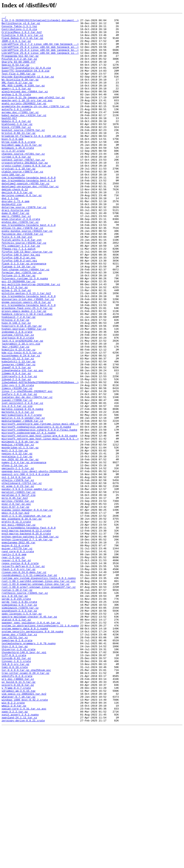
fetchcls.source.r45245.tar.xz (24, 288)
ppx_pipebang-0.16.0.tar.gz (22, 620)
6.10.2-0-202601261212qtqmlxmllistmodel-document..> (40, 21)
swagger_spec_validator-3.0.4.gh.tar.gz (31, 744)
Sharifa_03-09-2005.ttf (19, 71)
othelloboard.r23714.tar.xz (22, 577)
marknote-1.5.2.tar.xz (18, 491)
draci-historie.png (15, 249)
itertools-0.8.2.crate (18, 402)
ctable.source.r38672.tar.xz (22, 203)
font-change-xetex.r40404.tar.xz (25, 320)
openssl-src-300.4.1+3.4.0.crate (25, 566)
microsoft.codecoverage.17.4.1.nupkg (29, 516)
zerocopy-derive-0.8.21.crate (23, 862)
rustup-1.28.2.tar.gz (17, 705)
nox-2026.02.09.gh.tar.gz (20, 548)
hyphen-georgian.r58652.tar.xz (24, 392)
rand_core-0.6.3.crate (18, 659)
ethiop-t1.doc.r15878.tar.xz (22, 271)
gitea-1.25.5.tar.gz (16, 345)
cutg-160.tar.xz (13, 207)
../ (4, 18)
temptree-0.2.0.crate (17, 766)
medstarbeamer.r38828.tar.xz (22, 502)
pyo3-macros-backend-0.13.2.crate (26, 634)
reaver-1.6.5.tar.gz (16, 669)
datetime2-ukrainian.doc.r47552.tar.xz (30, 221)
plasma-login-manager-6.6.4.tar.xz (27, 609)
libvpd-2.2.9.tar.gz (16, 452)
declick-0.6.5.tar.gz (17, 228)
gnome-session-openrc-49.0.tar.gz (26, 360)
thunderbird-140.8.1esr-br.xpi (24, 780)
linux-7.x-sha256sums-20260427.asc (27, 466)
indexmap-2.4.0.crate (17, 395)
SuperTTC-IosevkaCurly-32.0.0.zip (26, 78)
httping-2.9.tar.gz (15, 381)
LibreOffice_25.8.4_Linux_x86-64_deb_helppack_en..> (40, 53)
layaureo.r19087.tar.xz (19, 434)
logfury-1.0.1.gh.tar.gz (19, 470)
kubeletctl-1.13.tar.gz (19, 431)
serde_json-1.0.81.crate (19, 719)
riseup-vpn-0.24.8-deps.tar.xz (24, 684)
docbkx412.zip (12, 242)
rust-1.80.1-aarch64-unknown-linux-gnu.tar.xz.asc (39, 694)
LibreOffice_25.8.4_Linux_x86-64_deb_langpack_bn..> (40, 57)
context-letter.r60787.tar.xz (23, 189)
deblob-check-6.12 (15, 224)
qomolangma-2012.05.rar (19, 648)
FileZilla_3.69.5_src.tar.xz (22, 39)
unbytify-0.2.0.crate (17, 808)
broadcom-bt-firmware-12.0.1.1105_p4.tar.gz (34, 160)
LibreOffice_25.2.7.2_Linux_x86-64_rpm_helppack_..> (40, 50)
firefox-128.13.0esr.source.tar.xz (27, 299)
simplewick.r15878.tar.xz (20, 726)
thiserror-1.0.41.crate (19, 776)
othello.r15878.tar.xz (18, 573)
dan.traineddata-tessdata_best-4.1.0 (29, 214)
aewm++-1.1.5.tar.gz (16, 103)
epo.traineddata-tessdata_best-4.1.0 (29, 267)
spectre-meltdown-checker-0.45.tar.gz (29, 737)
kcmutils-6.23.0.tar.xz (19, 417)
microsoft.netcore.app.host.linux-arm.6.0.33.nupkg (39, 520)
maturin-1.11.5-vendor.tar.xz (23, 498)
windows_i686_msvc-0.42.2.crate (25, 837)
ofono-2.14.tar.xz (15, 555)
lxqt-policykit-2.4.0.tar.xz (22, 481)
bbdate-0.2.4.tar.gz (16, 142)
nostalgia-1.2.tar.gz (17, 545)
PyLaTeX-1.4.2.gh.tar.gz (19, 68)
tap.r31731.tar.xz (15, 762)
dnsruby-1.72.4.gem (15, 239)
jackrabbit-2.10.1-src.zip (21, 409)
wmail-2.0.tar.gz (14, 844)
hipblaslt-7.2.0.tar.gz (19, 377)
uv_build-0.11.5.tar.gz (19, 815)
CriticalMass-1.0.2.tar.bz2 (22, 36)
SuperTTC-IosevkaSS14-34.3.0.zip (25, 82)
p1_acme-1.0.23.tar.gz (18, 580)
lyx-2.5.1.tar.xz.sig (17, 484)
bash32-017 (9, 139)
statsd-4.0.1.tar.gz (16, 741)
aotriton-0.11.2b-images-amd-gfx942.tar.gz (33, 114)
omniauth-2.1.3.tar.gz (18, 559)
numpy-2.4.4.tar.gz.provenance (24, 552)
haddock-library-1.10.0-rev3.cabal (27, 374)
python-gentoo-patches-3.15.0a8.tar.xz (30, 641)
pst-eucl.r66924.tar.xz (19, 627)
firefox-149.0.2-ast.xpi (19, 310)
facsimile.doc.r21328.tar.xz (22, 278)
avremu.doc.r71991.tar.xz (20, 132)
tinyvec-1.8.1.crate (16, 790)
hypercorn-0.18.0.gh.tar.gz (22, 388)
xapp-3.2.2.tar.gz (15, 851)
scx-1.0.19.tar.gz (15, 712)
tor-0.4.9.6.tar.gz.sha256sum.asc (26, 801)
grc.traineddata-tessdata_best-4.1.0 (29, 363)
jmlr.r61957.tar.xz (15, 413)
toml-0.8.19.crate (15, 798)
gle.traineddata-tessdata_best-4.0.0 (29, 353)
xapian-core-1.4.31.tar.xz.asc (24, 847)
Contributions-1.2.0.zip (19, 32)
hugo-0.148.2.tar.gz (16, 385)
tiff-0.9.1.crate (14, 783)
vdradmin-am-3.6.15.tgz (19, 826)
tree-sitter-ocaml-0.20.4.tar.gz (25, 805)
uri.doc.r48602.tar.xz (18, 812)
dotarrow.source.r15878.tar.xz (24, 246)
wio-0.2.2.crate (13, 840)
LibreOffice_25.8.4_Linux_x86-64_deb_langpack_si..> (40, 61)
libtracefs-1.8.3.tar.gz (19, 449)
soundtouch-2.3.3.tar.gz (19, 730)
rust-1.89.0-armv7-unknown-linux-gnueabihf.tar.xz (39, 701)
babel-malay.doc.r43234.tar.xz (24, 135)
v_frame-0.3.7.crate (16, 823)
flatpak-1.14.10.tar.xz (19, 317)
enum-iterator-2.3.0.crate (21, 260)
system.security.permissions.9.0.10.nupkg (32, 755)
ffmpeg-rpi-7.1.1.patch (19, 296)
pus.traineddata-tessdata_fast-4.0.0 (29, 630)
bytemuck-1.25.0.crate (18, 174)
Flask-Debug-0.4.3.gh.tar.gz (22, 43)
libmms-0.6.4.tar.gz (16, 445)
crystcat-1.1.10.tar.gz (19, 199)
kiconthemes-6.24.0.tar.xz (21, 424)
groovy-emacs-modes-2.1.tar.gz (24, 370)
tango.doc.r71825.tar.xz (19, 758)
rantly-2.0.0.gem (14, 662)
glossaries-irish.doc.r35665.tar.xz (28, 356)
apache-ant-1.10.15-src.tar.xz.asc (27, 118)
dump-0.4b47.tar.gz (15, 253)
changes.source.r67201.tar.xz (23, 182)
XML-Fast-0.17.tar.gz (17, 96)
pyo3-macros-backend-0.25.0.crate (26, 637)
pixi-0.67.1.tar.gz (15, 605)
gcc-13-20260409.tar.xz (19, 335)
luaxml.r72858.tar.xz (17, 477)
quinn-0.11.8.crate (15, 652)
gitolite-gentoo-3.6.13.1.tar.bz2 (26, 349)
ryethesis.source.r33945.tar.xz (25, 709)
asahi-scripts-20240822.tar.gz (24, 121)
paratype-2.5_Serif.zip (19, 591)
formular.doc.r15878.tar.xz (22, 324)
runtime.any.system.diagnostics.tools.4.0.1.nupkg (39, 691)
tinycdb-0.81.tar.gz (16, 787)
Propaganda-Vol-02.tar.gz (20, 64)
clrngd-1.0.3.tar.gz (16, 185)
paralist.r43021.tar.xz (19, 588)
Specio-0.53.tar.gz (15, 75)
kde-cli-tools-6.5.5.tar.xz (22, 420)
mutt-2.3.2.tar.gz (15, 538)
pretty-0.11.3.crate (16, 623)
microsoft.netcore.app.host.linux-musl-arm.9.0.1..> (40, 523)
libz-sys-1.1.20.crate (18, 459)
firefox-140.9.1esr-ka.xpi (21, 303)
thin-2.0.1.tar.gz (15, 773)
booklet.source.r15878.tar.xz (23, 153)
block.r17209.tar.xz (16, 150)
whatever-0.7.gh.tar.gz (19, 833)
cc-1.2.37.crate (13, 178)
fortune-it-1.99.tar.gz (19, 328)
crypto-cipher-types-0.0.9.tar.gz (26, 196)
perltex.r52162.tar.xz (18, 598)
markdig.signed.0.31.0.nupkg (22, 488)
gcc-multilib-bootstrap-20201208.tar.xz (31, 338)
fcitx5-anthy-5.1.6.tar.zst (22, 285)
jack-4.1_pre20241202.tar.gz (22, 406)
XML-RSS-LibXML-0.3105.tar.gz (23, 100)
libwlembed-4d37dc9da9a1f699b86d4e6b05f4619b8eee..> (40, 456)
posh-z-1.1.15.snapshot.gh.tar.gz (26, 616)
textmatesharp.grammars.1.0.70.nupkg (29, 769)
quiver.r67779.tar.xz (17, 655)
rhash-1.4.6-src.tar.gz (19, 680)
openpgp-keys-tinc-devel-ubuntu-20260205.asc (35, 563)
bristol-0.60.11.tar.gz (19, 157)
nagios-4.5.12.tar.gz (17, 541)
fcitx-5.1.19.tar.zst (17, 281)
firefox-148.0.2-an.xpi (19, 306)
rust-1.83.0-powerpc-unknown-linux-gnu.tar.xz (35, 698)
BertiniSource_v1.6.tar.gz (21, 25)
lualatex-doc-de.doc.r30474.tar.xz (27, 474)
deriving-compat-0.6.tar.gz (22, 231)
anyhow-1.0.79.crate (16, 110)
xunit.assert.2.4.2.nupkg (20, 855)
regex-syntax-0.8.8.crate (20, 673)
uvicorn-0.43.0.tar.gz (18, 819)
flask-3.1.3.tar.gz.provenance (24, 313)
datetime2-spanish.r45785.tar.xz (25, 217)
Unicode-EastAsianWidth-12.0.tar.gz (28, 89)
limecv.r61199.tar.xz (17, 463)
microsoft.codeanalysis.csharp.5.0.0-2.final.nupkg (39, 513)
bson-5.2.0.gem (12, 164)
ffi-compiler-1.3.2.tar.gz (21, 292)
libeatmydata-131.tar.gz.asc (22, 442)
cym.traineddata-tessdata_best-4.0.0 (29, 210)
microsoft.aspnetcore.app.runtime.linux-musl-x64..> (40, 506)
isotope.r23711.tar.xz (18, 399)
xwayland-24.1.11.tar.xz (19, 858)
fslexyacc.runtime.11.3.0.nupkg (25, 331)
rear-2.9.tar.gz (13, 666)
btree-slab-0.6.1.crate (19, 167)
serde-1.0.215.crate (16, 716)
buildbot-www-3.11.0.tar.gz (22, 171)
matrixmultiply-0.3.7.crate (22, 495)
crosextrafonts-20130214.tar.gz (25, 192)
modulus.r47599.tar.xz (18, 531)
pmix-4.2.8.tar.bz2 (15, 612)
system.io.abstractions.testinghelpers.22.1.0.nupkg (40, 748)
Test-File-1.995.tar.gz (19, 85)
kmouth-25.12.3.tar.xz (18, 427)
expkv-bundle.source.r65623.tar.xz (27, 274)
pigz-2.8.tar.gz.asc (16, 602)
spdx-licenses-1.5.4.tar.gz (22, 733)
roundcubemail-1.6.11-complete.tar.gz (29, 687)
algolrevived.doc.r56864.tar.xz (25, 107)
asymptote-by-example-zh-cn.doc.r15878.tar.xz (35, 125)
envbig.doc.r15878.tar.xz (20, 263)
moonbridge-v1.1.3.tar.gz (20, 534)
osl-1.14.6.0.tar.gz (16, 570)
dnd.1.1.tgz (10, 235)
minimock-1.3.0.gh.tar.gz (20, 527)
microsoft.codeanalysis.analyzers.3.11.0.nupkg (36, 509)
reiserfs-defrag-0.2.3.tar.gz (23, 677)
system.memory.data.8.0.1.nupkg (25, 751)
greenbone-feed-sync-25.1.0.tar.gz (27, 367)
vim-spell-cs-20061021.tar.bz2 (24, 830)
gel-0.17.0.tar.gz (15, 342)
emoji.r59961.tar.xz (16, 256)
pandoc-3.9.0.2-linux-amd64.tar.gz (27, 584)
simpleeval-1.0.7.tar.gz (19, 723)
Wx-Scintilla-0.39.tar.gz (20, 93)
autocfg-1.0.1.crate (16, 128)
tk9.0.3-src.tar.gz (15, 794)
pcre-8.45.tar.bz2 (15, 595)
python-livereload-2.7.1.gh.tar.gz (27, 644)
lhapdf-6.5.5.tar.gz (16, 438)
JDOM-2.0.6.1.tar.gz (16, 46)
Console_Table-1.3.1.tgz (19, 28)
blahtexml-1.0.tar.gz (17, 146)
